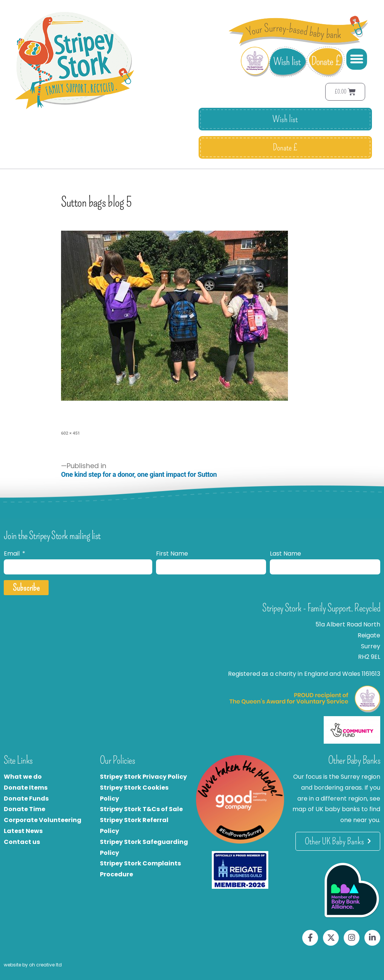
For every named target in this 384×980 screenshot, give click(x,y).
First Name (172, 554)
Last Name (285, 554)
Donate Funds (26, 799)
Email (12, 554)
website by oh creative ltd (33, 965)
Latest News (23, 831)
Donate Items (26, 788)
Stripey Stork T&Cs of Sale (141, 809)
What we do (23, 777)
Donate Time (24, 809)
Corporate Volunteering (43, 820)
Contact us (22, 842)
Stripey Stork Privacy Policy (143, 777)
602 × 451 (70, 433)
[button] (357, 59)
